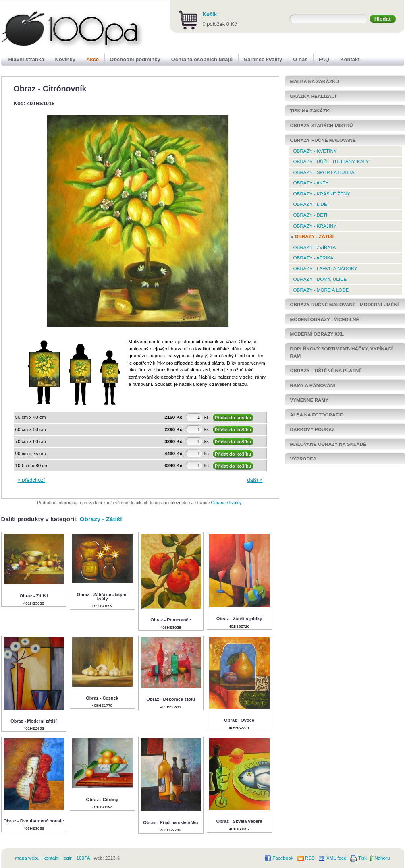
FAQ (324, 59)
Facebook (283, 858)
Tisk (362, 858)
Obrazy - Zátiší (101, 519)
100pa (64, 27)
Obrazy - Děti (310, 215)
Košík (210, 14)
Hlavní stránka (26, 59)
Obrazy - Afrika (314, 258)
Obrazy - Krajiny (315, 226)
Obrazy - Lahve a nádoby (325, 268)
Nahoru (382, 858)
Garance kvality (226, 503)
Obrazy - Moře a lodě (321, 290)
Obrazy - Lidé (310, 204)
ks (207, 417)
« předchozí (31, 480)
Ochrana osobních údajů (202, 59)
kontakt (51, 858)
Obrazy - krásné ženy (322, 194)
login (67, 858)
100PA (83, 858)
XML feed (336, 858)
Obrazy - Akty (311, 183)
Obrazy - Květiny (315, 151)
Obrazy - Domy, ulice (320, 279)
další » (255, 480)
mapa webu (27, 858)
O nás (300, 59)
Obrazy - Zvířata (315, 247)
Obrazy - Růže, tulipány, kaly (331, 161)
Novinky (65, 59)
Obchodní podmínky (135, 59)
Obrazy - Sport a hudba (324, 172)
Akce (92, 59)
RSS (310, 858)
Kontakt (350, 59)
